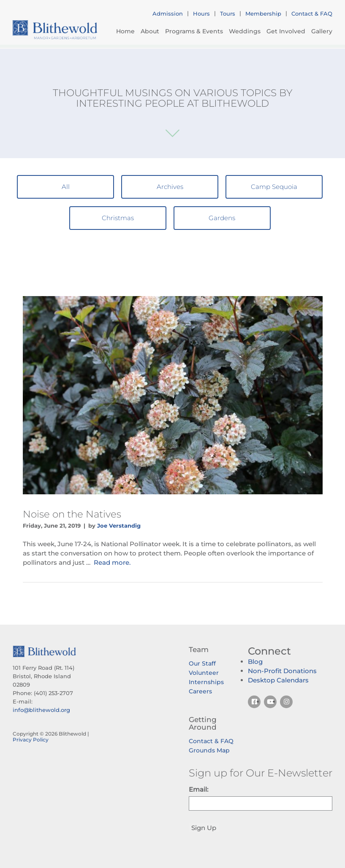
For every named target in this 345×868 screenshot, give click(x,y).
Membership (263, 13)
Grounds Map (209, 750)
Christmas (118, 218)
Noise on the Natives (72, 514)
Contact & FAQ (312, 13)
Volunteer (204, 673)
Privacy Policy (31, 740)
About (150, 31)
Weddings (245, 31)
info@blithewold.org (41, 710)
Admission (168, 13)
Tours (228, 13)
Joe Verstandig (119, 526)
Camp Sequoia (274, 187)
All (66, 187)
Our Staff (202, 663)
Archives (170, 187)
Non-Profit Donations (282, 671)
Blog (255, 662)
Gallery (322, 31)
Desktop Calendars (278, 680)
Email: (198, 789)
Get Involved (286, 31)
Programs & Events (194, 31)
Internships (206, 682)
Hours (201, 13)
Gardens (222, 218)
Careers (200, 691)
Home (125, 31)
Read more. (112, 562)
